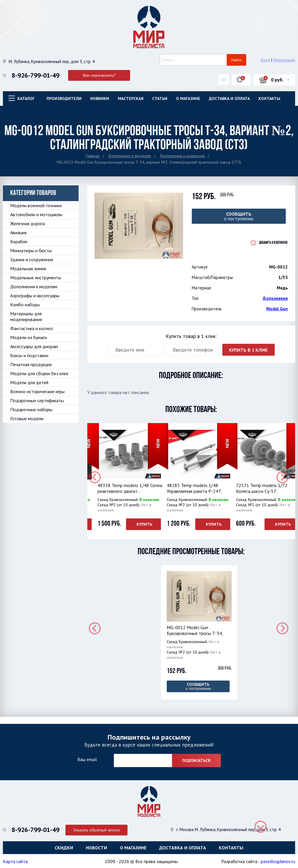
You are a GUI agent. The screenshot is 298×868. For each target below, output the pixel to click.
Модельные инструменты (36, 278)
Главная (93, 156)
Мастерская (131, 99)
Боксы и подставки (29, 355)
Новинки (100, 99)
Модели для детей (29, 382)
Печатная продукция (31, 364)
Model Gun (277, 309)
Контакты (269, 99)
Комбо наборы (25, 305)
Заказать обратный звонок (99, 828)
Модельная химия (28, 269)
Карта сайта (15, 861)
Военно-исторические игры (37, 391)
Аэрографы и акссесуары (35, 296)
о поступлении (239, 216)
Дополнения (275, 298)
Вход (265, 60)
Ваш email (87, 758)
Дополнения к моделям (130, 156)
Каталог (26, 99)
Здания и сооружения (32, 259)
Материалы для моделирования (26, 316)
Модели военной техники (36, 205)
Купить (144, 524)
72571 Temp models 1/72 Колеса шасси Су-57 (262, 488)
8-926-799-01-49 (36, 75)
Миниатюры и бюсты (31, 250)
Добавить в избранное (273, 243)
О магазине (188, 99)
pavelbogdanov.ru (278, 861)
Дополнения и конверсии (182, 156)
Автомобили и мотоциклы (36, 214)
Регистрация (284, 60)
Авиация (18, 232)
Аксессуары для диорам (34, 346)
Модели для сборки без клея (39, 373)
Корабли (19, 241)
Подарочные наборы (31, 409)
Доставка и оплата (229, 99)
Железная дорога (28, 223)
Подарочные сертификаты (37, 400)
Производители (64, 99)
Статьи (160, 99)
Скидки (64, 846)
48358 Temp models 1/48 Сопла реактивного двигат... (130, 488)
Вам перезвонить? (99, 75)
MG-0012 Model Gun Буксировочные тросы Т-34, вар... (195, 633)
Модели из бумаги (29, 337)
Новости (96, 846)
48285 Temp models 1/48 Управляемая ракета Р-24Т (194, 488)
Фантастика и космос (32, 328)
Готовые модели (27, 418)
